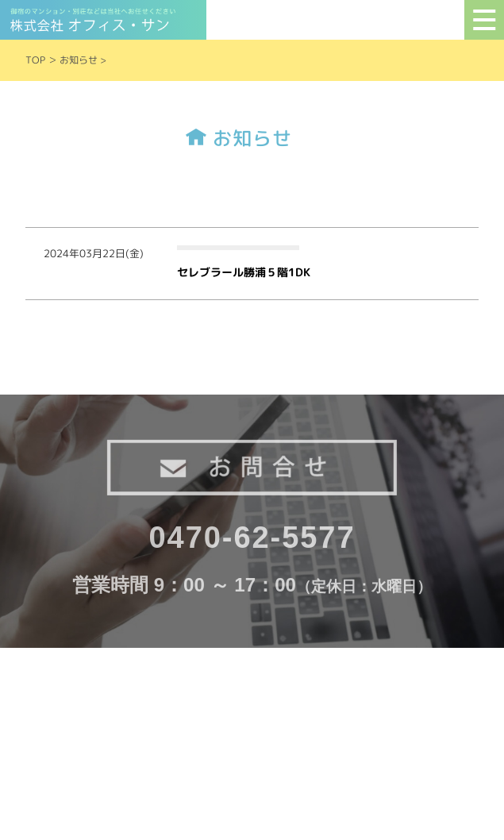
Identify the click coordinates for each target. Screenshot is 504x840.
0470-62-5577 (252, 538)
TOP (35, 60)
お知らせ (79, 60)
